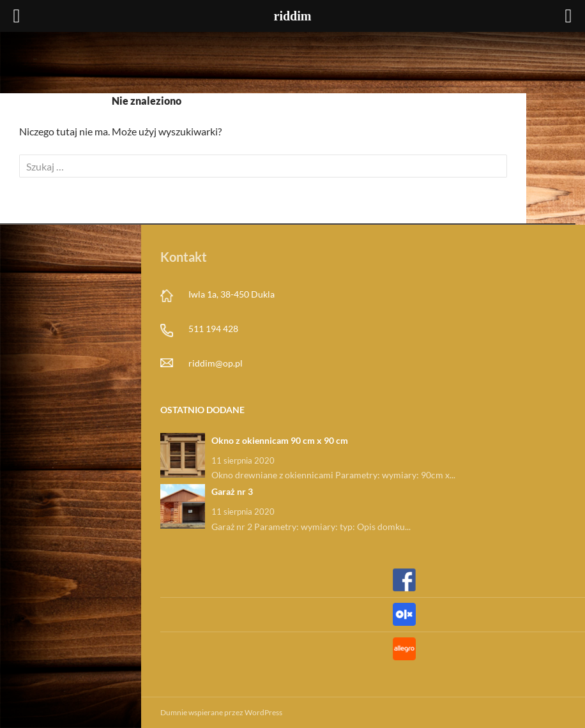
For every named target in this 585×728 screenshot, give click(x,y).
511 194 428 (213, 329)
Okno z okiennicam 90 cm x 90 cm (280, 440)
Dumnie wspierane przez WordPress (221, 712)
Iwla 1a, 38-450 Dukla (232, 294)
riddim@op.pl (216, 363)
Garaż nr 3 (232, 491)
